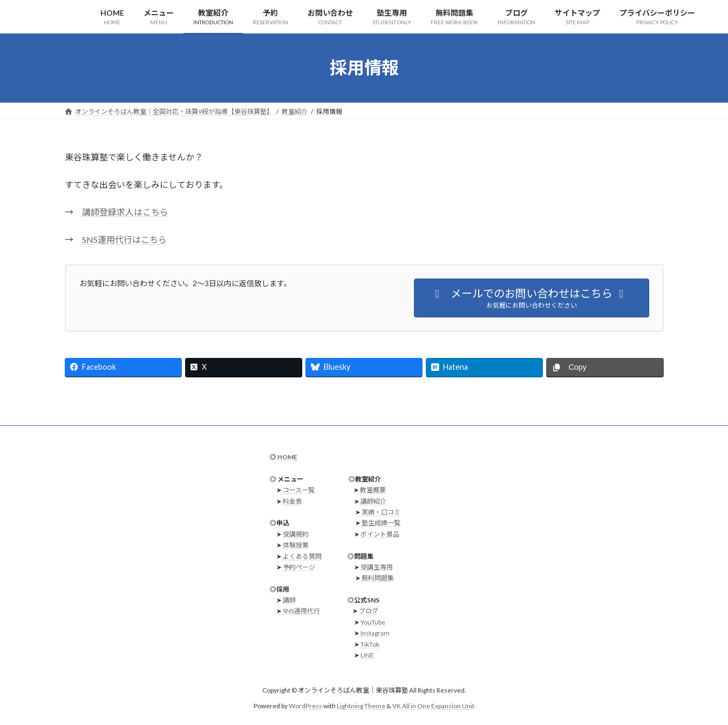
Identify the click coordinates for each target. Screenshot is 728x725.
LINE (367, 655)
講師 (289, 600)
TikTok (370, 644)
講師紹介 (373, 501)
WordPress (305, 706)
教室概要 (373, 490)
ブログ (369, 611)
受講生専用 (377, 567)
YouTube (373, 622)
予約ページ (299, 567)
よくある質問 (302, 556)
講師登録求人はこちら (125, 212)
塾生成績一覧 (381, 523)
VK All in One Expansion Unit (433, 706)
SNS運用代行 (301, 611)
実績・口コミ (381, 512)
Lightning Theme (361, 706)
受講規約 (296, 534)
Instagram (375, 633)
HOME (287, 457)
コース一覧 (299, 490)
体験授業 (296, 545)
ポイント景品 (380, 534)
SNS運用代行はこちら (124, 239)
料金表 (292, 501)
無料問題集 (378, 578)
